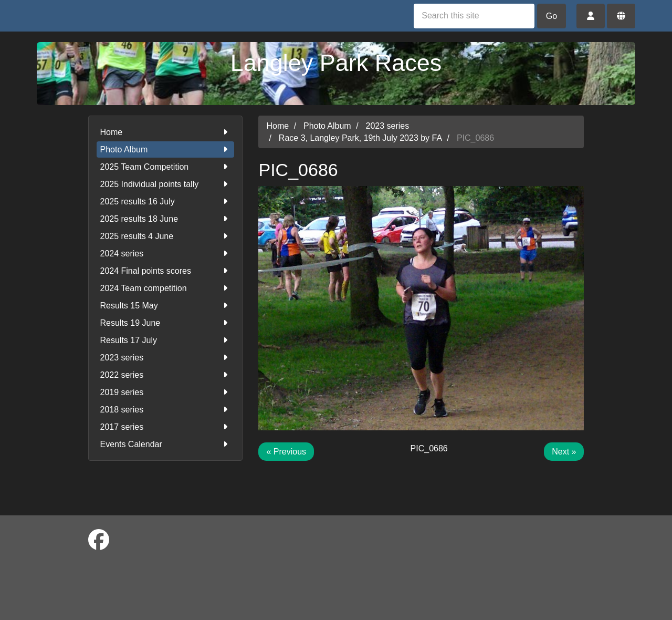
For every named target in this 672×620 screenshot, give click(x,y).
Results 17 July (166, 340)
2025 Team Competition (166, 167)
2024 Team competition (166, 288)
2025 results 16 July (166, 202)
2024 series (166, 254)
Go (552, 16)
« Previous (286, 452)
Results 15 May (166, 306)
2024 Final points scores (166, 271)
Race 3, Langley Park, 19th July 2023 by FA (360, 138)
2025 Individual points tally (166, 184)
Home (166, 132)
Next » (564, 452)
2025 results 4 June (166, 236)
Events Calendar (166, 444)
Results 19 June (166, 323)
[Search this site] (474, 16)
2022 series (166, 375)
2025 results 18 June (166, 219)
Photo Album (166, 149)
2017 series (166, 427)
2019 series (166, 392)
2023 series (166, 358)
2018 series (166, 410)
